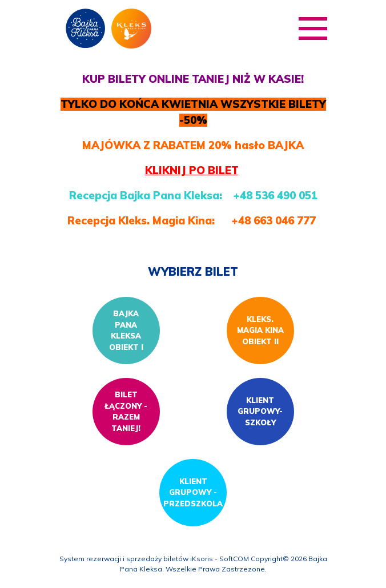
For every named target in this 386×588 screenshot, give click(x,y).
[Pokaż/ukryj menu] (313, 29)
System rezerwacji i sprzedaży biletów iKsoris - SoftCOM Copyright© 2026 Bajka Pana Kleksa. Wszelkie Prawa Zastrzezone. (193, 564)
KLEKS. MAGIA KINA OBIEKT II (260, 330)
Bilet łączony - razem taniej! (126, 411)
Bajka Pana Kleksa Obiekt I (126, 330)
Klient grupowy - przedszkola (193, 492)
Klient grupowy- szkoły (260, 411)
